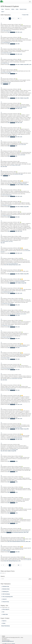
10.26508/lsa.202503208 (22, 183)
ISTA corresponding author (7, 597)
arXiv (21, 32)
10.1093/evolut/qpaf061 (6, 551)
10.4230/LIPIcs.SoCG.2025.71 (7, 326)
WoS (19, 32)
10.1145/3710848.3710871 (7, 31)
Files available (13, 32)
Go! (30, 579)
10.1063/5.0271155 (5, 63)
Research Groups (23, 9)
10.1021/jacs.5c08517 (6, 358)
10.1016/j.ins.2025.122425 (16, 165)
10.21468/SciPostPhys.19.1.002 (8, 292)
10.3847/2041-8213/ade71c (17, 438)
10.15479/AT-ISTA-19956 (18, 174)
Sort (3, 612)
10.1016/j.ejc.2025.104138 (7, 53)
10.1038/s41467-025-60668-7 (20, 282)
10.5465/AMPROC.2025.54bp (7, 242)
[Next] (21, 19)
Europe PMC (26, 65)
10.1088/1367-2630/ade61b (7, 216)
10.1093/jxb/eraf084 (14, 450)
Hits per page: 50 (5, 609)
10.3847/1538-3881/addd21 (7, 195)
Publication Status (6, 589)
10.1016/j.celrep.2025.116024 (16, 428)
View (9, 32)
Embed (3, 623)
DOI (16, 32)
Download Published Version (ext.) (19, 541)
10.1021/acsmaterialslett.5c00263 (8, 368)
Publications (7, 9)
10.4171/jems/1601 (22, 540)
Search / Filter (25, 15)
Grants (17, 9)
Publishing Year (5, 592)
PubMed (22, 65)
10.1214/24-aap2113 (25, 531)
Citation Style (5, 614)
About (3, 12)
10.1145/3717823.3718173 (7, 337)
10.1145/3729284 (23, 145)
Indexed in (4, 599)
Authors (13, 9)
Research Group (5, 602)
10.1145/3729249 (22, 155)
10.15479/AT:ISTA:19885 (6, 72)
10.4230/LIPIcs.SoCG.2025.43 (21, 314)
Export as (4, 621)
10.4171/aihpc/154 (28, 560)
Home (2, 9)
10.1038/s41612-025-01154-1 (10, 389)
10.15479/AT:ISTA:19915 (6, 83)
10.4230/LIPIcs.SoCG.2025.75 (7, 304)
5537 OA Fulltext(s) (6, 594)
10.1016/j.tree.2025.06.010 (23, 346)
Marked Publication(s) (6, 626)
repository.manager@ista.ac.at (8, 641)
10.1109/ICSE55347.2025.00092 (16, 379)
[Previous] (2, 19)
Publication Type (5, 586)
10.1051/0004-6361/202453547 (21, 107)
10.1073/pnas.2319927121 (7, 205)
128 (18, 18)
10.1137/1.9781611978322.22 (13, 264)
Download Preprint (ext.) (13, 265)
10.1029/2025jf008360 (6, 43)
